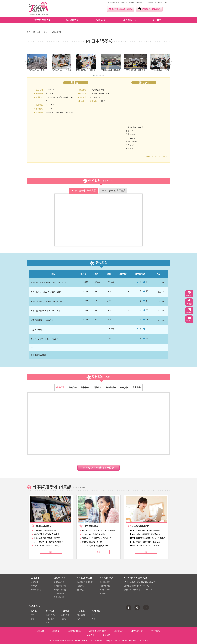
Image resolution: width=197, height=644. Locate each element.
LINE (146, 608)
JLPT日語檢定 (137, 631)
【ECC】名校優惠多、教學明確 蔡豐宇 (144, 531)
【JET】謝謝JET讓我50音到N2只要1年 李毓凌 (147, 538)
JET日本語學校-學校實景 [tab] (84, 191)
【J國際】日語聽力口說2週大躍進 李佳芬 (145, 546)
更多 (51, 552)
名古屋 (64, 619)
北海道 (34, 611)
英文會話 (106, 635)
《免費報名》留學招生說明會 (45, 531)
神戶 (78, 619)
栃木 (48, 623)
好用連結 (103, 593)
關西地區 (81, 611)
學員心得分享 (59, 597)
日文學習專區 (105, 586)
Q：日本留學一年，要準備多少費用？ (48, 542)
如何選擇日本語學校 (121, 9)
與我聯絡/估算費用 (149, 9)
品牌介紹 (149, 2)
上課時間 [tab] (97, 387)
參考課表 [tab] (137, 387)
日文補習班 (119, 631)
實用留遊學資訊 (43, 20)
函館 (32, 619)
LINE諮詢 (159, 2)
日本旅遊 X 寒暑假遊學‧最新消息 (47, 538)
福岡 (94, 615)
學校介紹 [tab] (73, 387)
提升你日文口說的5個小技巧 (93, 542)
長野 (68, 615)
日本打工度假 (105, 590)
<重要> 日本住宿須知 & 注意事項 (47, 546)
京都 (83, 615)
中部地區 (65, 611)
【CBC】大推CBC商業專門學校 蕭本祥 (144, 534)
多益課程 (91, 635)
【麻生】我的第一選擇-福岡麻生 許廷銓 (145, 542)
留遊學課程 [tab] (111, 387)
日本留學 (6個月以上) (85, 582)
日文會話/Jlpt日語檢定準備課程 (94, 534)
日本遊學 (56, 631)
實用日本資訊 (105, 582)
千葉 (52, 619)
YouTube (189, 319)
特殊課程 (80, 586)
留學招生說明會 (60, 590)
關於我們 (140, 2)
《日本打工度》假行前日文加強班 (95, 546)
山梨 (63, 615)
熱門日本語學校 (60, 586)
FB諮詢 (189, 302)
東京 (48, 615)
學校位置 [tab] (60, 387)
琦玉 (48, 619)
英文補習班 (156, 631)
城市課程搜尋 (73, 20)
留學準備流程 (36, 590)
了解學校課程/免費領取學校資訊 (98, 468)
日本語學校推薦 (74, 631)
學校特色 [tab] (85, 387)
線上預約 (189, 311)
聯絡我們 (189, 294)
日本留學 (40, 631)
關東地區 (50, 611)
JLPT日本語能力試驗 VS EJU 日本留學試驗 (98, 531)
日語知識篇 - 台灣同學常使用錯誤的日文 (97, 538)
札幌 (32, 615)
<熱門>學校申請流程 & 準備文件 (46, 534)
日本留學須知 (59, 593)
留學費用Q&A (113, 2)
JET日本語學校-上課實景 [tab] (113, 191)
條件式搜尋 (102, 20)
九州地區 (96, 611)
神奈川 (53, 615)
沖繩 (94, 619)
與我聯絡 (34, 586)
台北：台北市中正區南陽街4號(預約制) (140, 582)
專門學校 (80, 590)
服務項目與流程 (128, 2)
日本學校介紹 (130, 20)
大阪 (78, 615)
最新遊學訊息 (59, 582)
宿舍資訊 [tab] (124, 387)
